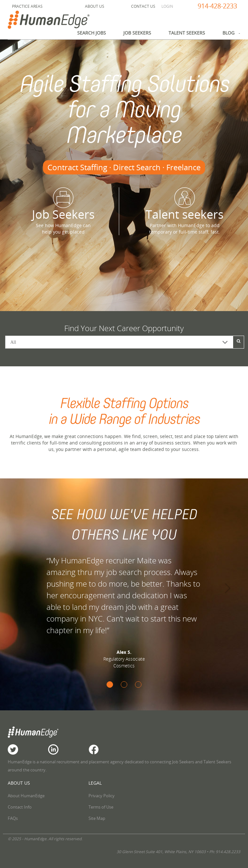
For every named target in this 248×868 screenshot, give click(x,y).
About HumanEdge (26, 796)
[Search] (238, 342)
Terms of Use (101, 807)
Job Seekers (137, 33)
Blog (228, 33)
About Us (95, 6)
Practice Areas (27, 6)
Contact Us (143, 6)
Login (167, 6)
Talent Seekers (187, 33)
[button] (19, 586)
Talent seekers (185, 205)
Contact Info (20, 807)
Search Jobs (92, 33)
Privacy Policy (102, 796)
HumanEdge (56, 20)
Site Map (97, 818)
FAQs (13, 818)
